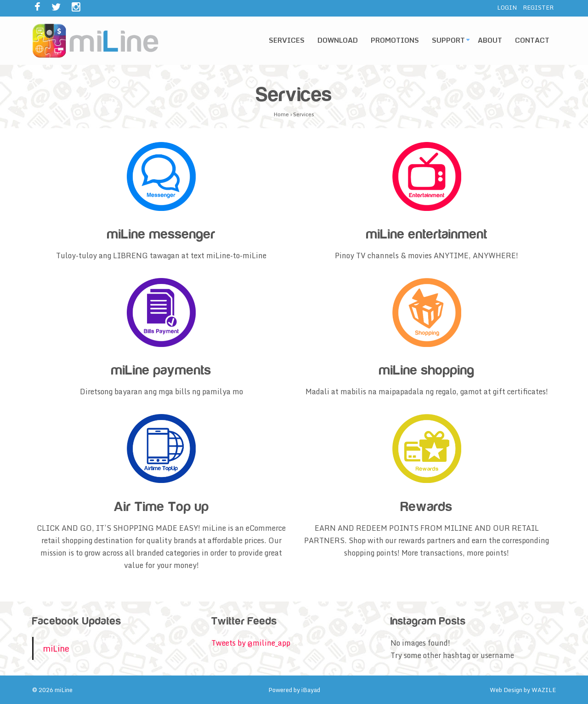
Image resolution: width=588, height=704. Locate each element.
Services (287, 40)
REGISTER (538, 7)
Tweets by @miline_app (251, 643)
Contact (532, 40)
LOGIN (507, 7)
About (490, 40)
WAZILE (544, 690)
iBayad (311, 690)
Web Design (506, 690)
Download (338, 40)
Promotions (395, 40)
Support (448, 40)
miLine (56, 648)
